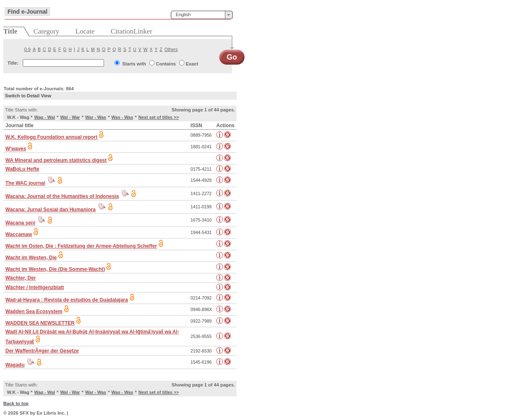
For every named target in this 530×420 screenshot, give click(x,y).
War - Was (96, 117)
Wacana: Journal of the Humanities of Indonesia (62, 196)
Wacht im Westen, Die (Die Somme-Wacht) (55, 269)
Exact (192, 64)
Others (171, 49)
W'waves (16, 149)
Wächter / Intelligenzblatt (35, 287)
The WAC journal (25, 183)
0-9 (28, 49)
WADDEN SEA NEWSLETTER (40, 323)
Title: (13, 63)
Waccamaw (19, 234)
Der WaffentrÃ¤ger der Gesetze (42, 351)
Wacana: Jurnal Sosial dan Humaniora (51, 210)
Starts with (134, 64)
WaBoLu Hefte (22, 169)
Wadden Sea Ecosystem (34, 311)
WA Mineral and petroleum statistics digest (56, 160)
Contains (166, 64)
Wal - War (70, 117)
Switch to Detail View (28, 96)
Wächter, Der (21, 278)
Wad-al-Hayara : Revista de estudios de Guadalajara (67, 300)
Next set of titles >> (159, 117)
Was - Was (122, 117)
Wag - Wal (45, 117)
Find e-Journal (27, 12)
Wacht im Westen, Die (31, 258)
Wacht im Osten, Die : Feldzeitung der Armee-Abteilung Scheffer (81, 246)
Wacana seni (20, 223)
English (183, 14)
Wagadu (15, 365)
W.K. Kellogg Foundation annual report (51, 137)
